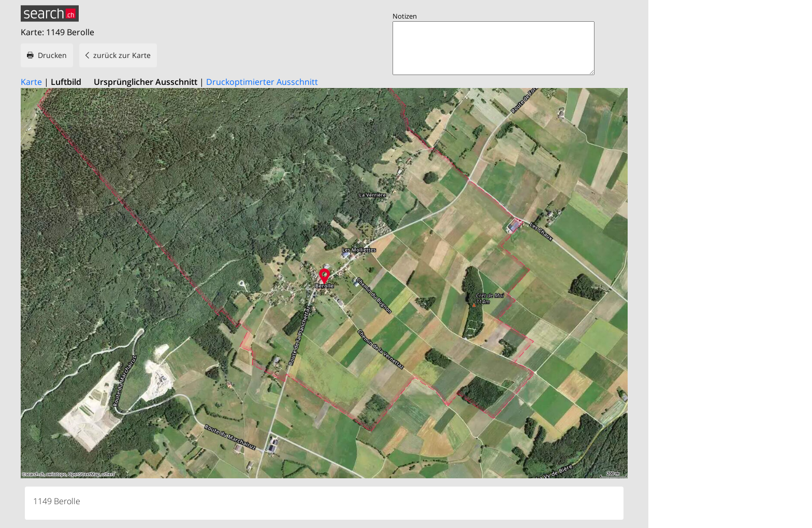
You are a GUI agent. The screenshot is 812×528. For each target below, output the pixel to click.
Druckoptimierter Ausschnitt (262, 82)
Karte (31, 82)
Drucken (52, 55)
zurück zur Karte (122, 55)
